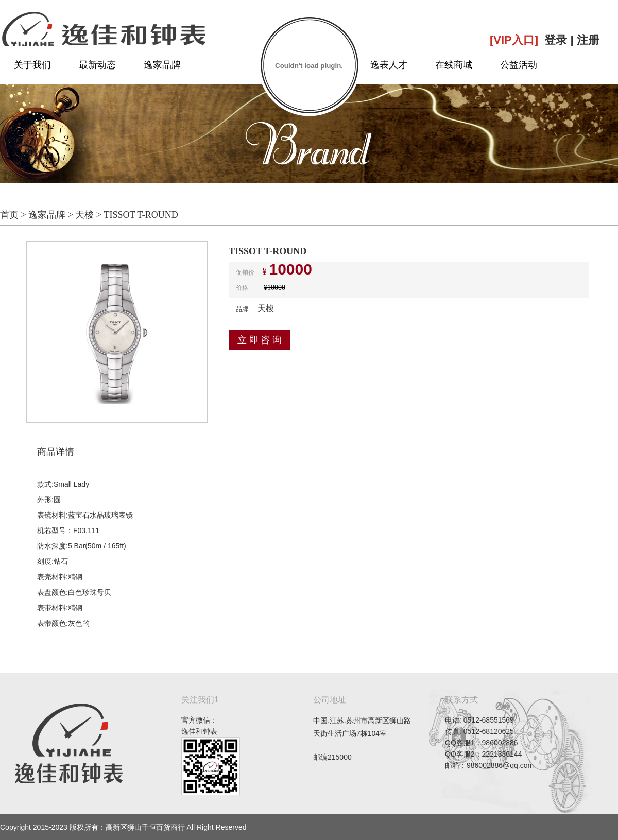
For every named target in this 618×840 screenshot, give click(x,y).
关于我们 (32, 65)
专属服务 (324, 65)
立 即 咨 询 (260, 340)
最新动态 (97, 65)
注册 (588, 40)
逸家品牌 (162, 65)
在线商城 (454, 65)
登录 (556, 40)
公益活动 (519, 65)
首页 (9, 215)
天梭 (84, 215)
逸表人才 (389, 65)
